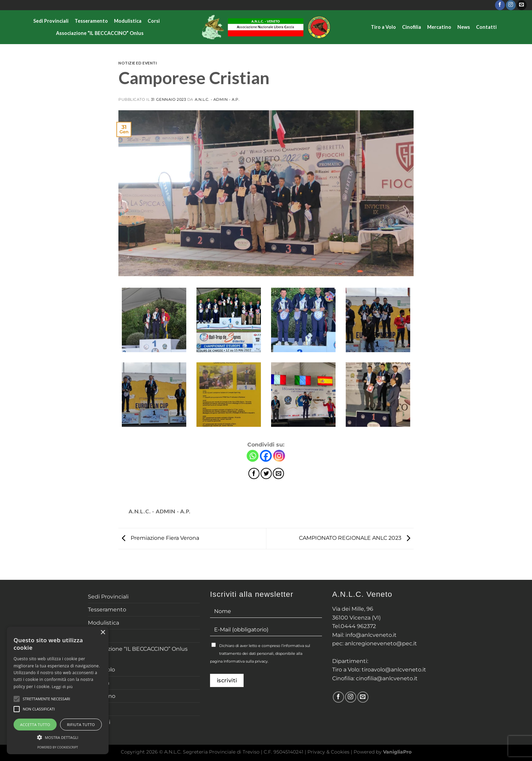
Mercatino (439, 27)
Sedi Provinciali (51, 21)
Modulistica (128, 21)
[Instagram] (279, 456)
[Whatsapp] (253, 456)
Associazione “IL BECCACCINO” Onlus (100, 33)
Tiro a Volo (383, 27)
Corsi (154, 21)
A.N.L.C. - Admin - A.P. (217, 99)
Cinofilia (412, 27)
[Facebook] (266, 456)
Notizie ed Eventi (138, 63)
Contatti (486, 27)
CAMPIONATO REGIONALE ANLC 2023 (356, 538)
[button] (58, 737)
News (464, 27)
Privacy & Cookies (328, 752)
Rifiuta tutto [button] (81, 725)
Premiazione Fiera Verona (159, 538)
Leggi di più (62, 687)
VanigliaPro (397, 752)
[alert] (58, 690)
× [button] (103, 633)
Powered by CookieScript (58, 747)
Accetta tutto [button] (35, 725)
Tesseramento (91, 21)
